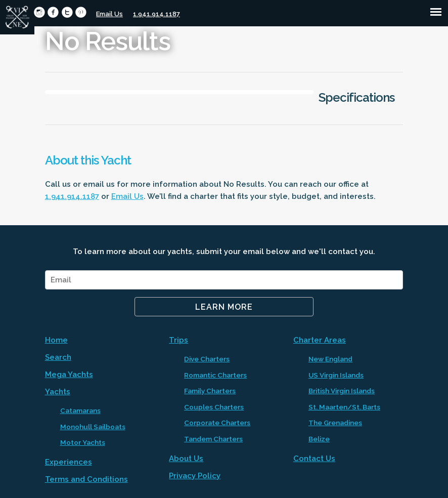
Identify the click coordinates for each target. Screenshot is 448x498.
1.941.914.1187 (156, 14)
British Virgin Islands (342, 391)
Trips (178, 340)
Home (56, 340)
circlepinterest (81, 12)
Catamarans (80, 410)
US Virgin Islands (336, 375)
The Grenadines (335, 423)
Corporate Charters (217, 423)
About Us (186, 459)
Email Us (109, 14)
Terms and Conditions (86, 479)
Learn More (224, 307)
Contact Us (314, 459)
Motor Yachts (83, 442)
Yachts (58, 392)
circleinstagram (39, 12)
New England (330, 359)
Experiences (69, 462)
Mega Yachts (69, 375)
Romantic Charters (215, 375)
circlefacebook (53, 12)
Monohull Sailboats (93, 427)
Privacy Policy (195, 476)
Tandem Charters (213, 439)
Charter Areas (320, 340)
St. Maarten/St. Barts (344, 407)
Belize (319, 439)
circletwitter (67, 12)
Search (58, 357)
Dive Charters (207, 359)
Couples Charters (214, 407)
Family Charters (210, 391)
